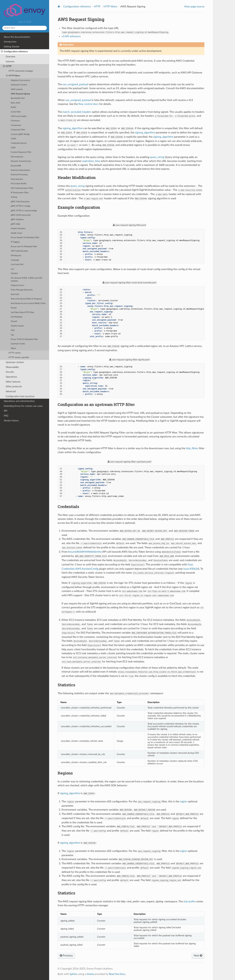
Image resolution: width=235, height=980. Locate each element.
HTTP (7, 66)
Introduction (10, 42)
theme (90, 974)
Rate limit (15, 294)
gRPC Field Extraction (20, 202)
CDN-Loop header (19, 116)
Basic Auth (15, 103)
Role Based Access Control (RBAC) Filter (28, 303)
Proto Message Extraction (22, 290)
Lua (12, 269)
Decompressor (17, 157)
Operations (11, 377)
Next (198, 956)
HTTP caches (15, 353)
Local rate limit (17, 264)
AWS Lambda (17, 89)
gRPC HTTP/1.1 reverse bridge (24, 211)
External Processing (19, 175)
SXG (13, 330)
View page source (194, 7)
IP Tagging (15, 242)
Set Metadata (17, 317)
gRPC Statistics (17, 220)
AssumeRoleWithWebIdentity (85, 552)
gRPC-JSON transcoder (21, 215)
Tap (12, 335)
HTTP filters (13, 76)
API (5, 411)
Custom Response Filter (21, 152)
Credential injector (19, 143)
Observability (12, 367)
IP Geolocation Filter (20, 193)
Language (15, 260)
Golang (14, 197)
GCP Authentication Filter (22, 188)
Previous (66, 956)
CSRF (13, 148)
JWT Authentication (19, 251)
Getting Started (11, 47)
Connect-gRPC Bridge (20, 134)
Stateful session (18, 326)
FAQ (6, 416)
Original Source (18, 285)
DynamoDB (16, 166)
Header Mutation (18, 229)
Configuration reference (14, 52)
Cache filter (16, 112)
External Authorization (20, 170)
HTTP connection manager (21, 71)
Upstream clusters (15, 362)
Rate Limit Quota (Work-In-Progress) (26, 299)
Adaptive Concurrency (20, 80)
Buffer (14, 107)
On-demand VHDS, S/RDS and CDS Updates (27, 279)
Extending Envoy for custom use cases (23, 406)
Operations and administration (19, 401)
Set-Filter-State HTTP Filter (22, 312)
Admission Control (19, 85)
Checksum (15, 121)
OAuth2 (14, 273)
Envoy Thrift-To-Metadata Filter (24, 339)
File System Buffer (19, 184)
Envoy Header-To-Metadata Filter (25, 238)
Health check (16, 233)
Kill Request (16, 256)
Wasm (13, 348)
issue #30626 (191, 569)
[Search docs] (25, 28)
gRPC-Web (15, 224)
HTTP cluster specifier (19, 358)
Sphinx (74, 974)
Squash (14, 321)
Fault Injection (17, 179)
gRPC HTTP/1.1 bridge (21, 206)
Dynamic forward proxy (21, 161)
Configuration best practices (20, 396)
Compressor (16, 125)
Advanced (11, 391)
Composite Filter (18, 130)
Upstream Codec (18, 344)
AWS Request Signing (20, 94)
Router (14, 308)
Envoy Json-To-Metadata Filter (24, 247)
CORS (14, 139)
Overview (10, 57)
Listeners (10, 62)
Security (10, 372)
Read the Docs (117, 974)
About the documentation (17, 37)
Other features (13, 382)
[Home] (59, 6)
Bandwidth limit (18, 98)
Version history (11, 421)
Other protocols (14, 387)
